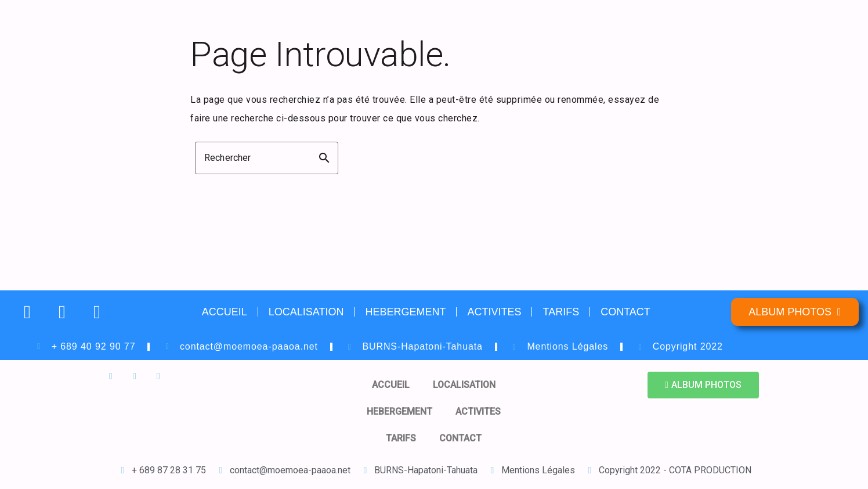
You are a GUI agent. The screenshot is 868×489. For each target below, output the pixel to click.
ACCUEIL (225, 312)
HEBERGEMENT (405, 312)
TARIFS (561, 312)
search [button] (324, 158)
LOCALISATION (306, 312)
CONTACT (625, 312)
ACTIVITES (494, 312)
